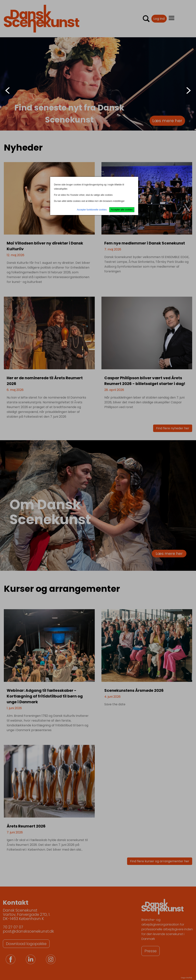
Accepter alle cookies (122, 210)
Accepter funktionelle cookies (92, 210)
